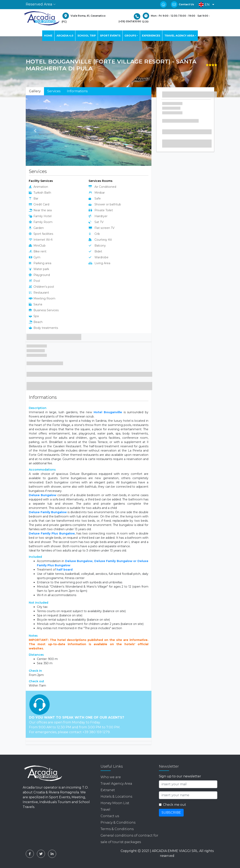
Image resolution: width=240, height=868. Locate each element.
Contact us (110, 816)
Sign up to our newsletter (180, 776)
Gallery (35, 91)
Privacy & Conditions (118, 822)
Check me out (175, 805)
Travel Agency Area (116, 784)
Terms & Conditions (117, 829)
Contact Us (186, 4)
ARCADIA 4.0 (65, 36)
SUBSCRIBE (171, 813)
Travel (105, 810)
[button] (205, 5)
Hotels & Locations (116, 797)
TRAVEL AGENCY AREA (179, 36)
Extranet (108, 790)
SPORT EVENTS (110, 36)
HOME (48, 36)
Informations (77, 91)
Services (54, 91)
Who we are (111, 777)
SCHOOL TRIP (87, 36)
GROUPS (130, 36)
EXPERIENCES (151, 36)
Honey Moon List (115, 803)
